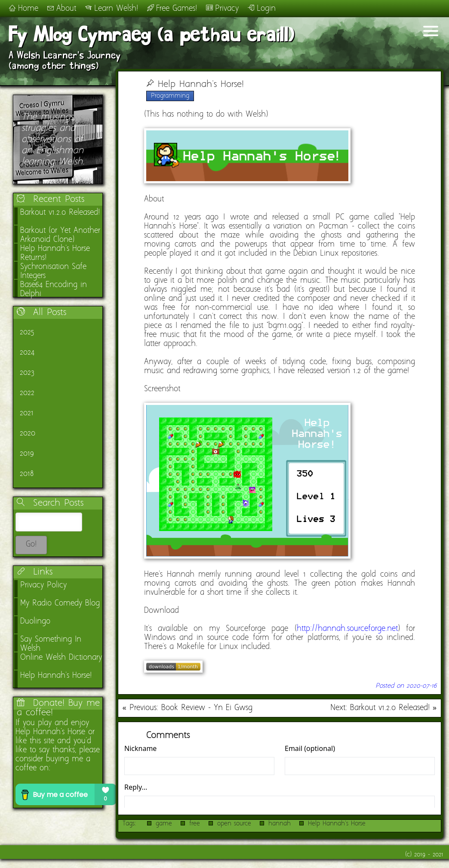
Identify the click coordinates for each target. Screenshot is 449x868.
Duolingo (35, 622)
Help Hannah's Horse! (56, 676)
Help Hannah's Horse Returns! (55, 253)
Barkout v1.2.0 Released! (60, 213)
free (195, 824)
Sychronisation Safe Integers (53, 271)
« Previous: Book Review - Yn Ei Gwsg (188, 708)
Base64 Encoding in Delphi (54, 289)
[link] (58, 332)
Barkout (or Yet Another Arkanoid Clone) (60, 235)
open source (234, 824)
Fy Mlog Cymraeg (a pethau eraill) (151, 36)
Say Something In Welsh (51, 643)
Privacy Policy (43, 585)
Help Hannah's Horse (337, 824)
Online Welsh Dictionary (61, 658)
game (164, 824)
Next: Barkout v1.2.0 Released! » (383, 708)
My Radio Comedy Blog (60, 604)
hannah (280, 824)
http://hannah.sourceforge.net (347, 629)
